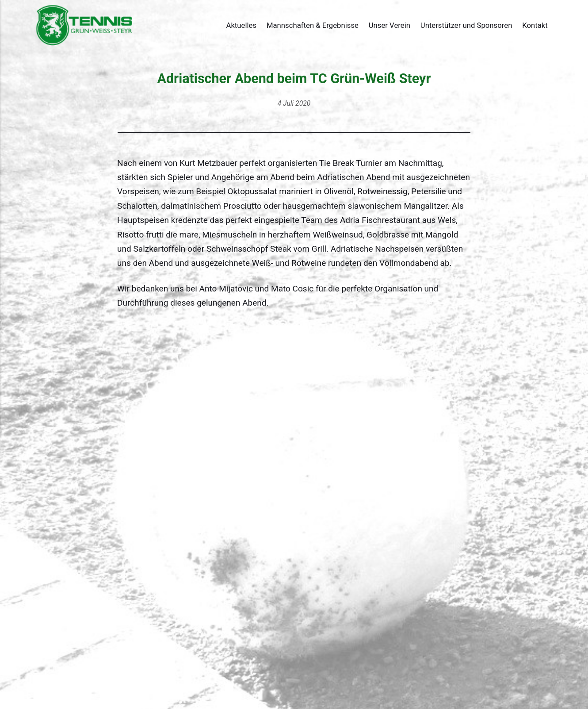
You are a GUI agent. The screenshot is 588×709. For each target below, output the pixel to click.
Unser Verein (389, 25)
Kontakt (535, 25)
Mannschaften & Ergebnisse (313, 25)
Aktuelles (241, 25)
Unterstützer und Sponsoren (466, 25)
